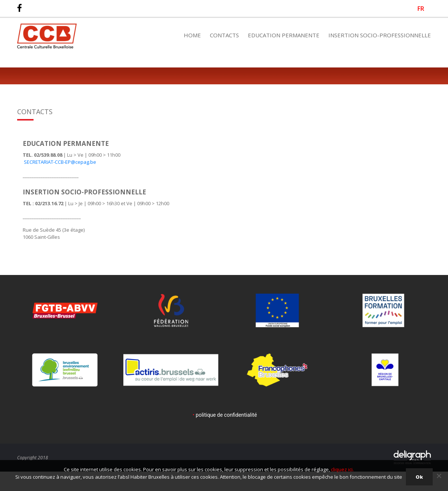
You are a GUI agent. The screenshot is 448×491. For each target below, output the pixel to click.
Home (192, 35)
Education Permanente (284, 35)
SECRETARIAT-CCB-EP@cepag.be (59, 162)
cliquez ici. (342, 469)
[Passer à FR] (421, 8)
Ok (419, 477)
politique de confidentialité (226, 415)
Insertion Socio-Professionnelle (380, 35)
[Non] (439, 476)
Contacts (224, 35)
